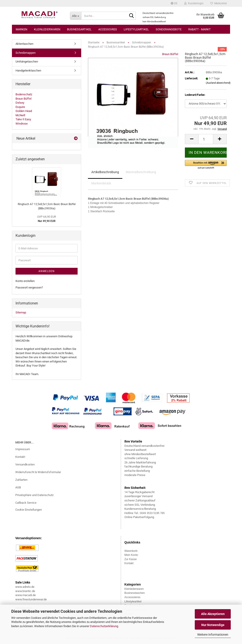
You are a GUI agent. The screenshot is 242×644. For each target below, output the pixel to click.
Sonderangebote (169, 29)
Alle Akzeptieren (213, 614)
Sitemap (21, 312)
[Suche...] (76, 16)
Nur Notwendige (213, 625)
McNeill (20, 115)
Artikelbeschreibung (105, 172)
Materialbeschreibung (141, 172)
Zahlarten (21, 480)
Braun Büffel (170, 54)
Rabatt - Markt (199, 29)
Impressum (23, 449)
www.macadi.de (26, 595)
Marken (21, 29)
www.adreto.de (25, 587)
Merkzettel (218, 3)
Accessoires (108, 29)
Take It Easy (23, 119)
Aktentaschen (24, 44)
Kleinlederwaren (47, 29)
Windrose (22, 124)
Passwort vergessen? (29, 287)
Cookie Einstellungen (29, 510)
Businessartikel (79, 29)
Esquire (20, 107)
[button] (174, 3)
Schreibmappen (26, 53)
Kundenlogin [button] (194, 3)
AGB (18, 487)
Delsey (20, 103)
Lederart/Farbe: (195, 95)
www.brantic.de (25, 591)
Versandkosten (25, 464)
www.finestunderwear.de (31, 599)
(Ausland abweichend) (218, 83)
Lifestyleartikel (136, 29)
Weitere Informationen (213, 635)
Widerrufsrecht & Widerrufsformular (38, 472)
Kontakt (20, 457)
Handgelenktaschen (28, 70)
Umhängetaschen (27, 61)
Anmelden (47, 271)
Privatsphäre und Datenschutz (34, 495)
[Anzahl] (206, 139)
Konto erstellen (25, 281)
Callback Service (26, 503)
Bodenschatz (24, 94)
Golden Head (24, 111)
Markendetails (101, 183)
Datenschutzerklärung (104, 626)
